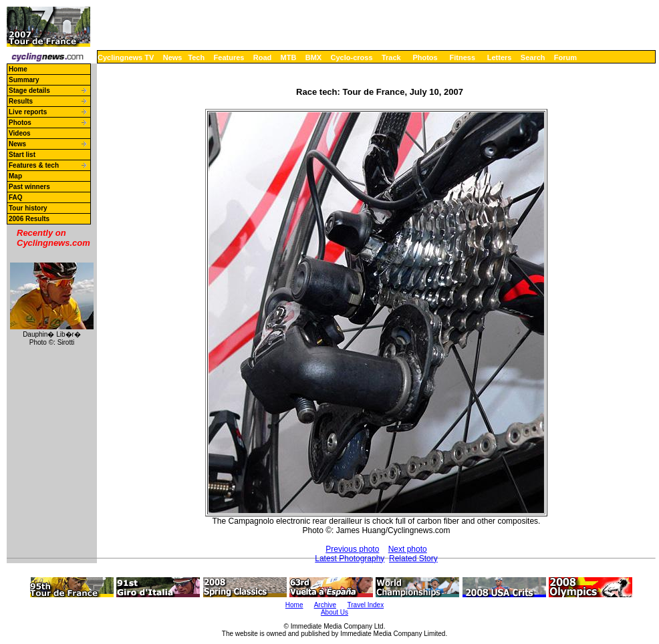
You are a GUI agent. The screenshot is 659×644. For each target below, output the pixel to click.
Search (533, 57)
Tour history (28, 208)
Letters (500, 57)
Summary (24, 80)
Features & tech (34, 165)
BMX (313, 57)
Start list (22, 155)
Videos (20, 133)
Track (391, 57)
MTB (289, 57)
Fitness (462, 57)
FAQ (16, 197)
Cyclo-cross (352, 57)
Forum (565, 57)
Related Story (413, 558)
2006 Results (29, 219)
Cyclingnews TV (126, 57)
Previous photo (352, 549)
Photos (425, 57)
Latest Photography (350, 558)
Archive (325, 605)
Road (263, 57)
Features (229, 57)
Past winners (29, 187)
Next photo (408, 549)
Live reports (28, 112)
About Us (335, 612)
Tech (196, 57)
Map (15, 176)
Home (18, 69)
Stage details (29, 91)
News (173, 57)
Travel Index (366, 605)
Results (21, 101)
